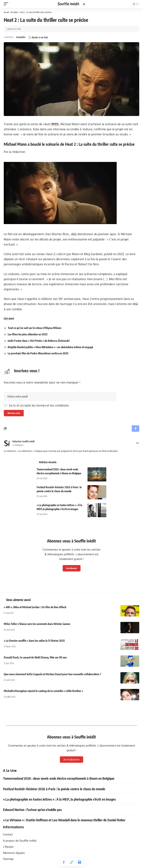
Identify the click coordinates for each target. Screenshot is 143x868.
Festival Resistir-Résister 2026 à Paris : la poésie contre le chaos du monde (54, 789)
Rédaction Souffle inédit (24, 441)
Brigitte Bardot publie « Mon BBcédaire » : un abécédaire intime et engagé (50, 347)
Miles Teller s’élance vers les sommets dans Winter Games (37, 624)
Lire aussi (9, 318)
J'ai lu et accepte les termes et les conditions (39, 405)
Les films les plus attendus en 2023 (28, 334)
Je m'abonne (72, 568)
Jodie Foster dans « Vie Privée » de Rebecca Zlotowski (39, 341)
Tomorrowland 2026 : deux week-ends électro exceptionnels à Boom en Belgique (59, 778)
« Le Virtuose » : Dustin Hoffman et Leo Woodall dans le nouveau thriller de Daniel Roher (64, 820)
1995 (55, 124)
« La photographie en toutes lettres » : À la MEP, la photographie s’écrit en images (59, 799)
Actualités (14, 12)
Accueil (6, 12)
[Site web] (138, 443)
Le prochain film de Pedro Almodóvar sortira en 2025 (38, 353)
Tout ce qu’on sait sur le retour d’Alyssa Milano (35, 328)
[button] (7, 4)
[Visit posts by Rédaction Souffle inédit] (7, 443)
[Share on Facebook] (64, 862)
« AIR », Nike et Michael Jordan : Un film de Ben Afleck (35, 607)
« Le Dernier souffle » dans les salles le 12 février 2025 (34, 641)
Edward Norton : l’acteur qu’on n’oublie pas (32, 810)
